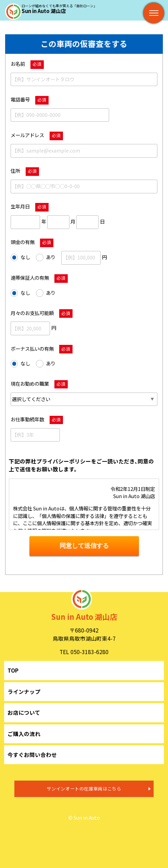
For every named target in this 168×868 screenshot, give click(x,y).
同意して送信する (84, 546)
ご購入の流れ (24, 734)
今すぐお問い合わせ (32, 755)
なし (20, 257)
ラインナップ (24, 691)
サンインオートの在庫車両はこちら (84, 789)
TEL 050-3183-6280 (84, 652)
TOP (13, 670)
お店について (24, 712)
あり (46, 257)
